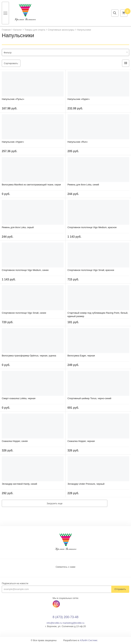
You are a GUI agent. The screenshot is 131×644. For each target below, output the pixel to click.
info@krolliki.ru (54, 623)
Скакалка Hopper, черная (81, 441)
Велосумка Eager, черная (81, 356)
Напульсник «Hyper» (79, 99)
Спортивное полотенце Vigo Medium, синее (25, 270)
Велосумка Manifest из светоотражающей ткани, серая (31, 185)
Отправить (120, 589)
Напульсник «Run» (78, 142)
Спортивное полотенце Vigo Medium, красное (92, 227)
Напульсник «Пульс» (13, 99)
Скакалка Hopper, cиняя (15, 441)
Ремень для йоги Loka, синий (83, 185)
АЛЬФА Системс (89, 640)
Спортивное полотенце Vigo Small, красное (91, 270)
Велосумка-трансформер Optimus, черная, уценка (29, 356)
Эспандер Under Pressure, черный (86, 484)
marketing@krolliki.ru (73, 623)
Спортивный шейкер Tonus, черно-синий (89, 398)
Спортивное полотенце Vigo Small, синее (24, 313)
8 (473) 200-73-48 (65, 617)
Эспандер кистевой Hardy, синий (19, 484)
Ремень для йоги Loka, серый (18, 227)
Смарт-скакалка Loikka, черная (19, 398)
